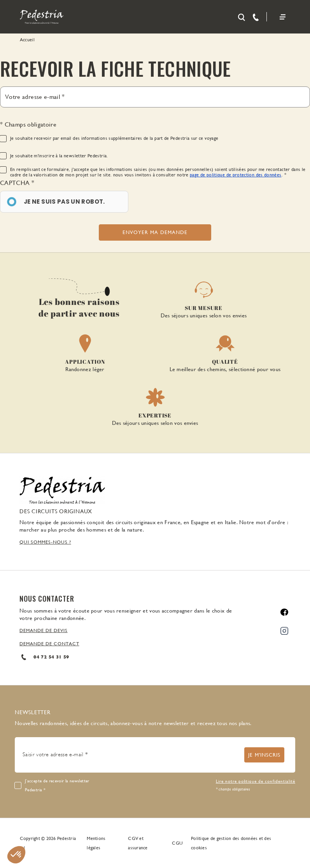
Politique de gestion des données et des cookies (231, 843)
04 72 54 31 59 (44, 657)
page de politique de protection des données (236, 175)
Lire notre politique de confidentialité (256, 781)
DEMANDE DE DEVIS (44, 630)
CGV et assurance (138, 843)
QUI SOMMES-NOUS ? (45, 542)
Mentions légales (96, 843)
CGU (177, 843)
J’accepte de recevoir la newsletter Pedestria (57, 785)
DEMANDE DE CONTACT (49, 644)
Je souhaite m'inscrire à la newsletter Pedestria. (59, 156)
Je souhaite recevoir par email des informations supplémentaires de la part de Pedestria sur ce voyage (114, 138)
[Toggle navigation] (283, 17)
